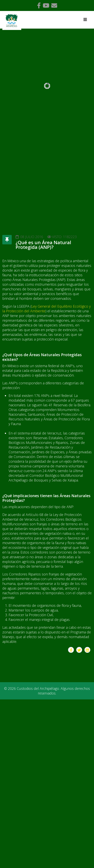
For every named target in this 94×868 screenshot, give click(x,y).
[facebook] (39, 5)
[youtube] (46, 5)
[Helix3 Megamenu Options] (85, 19)
